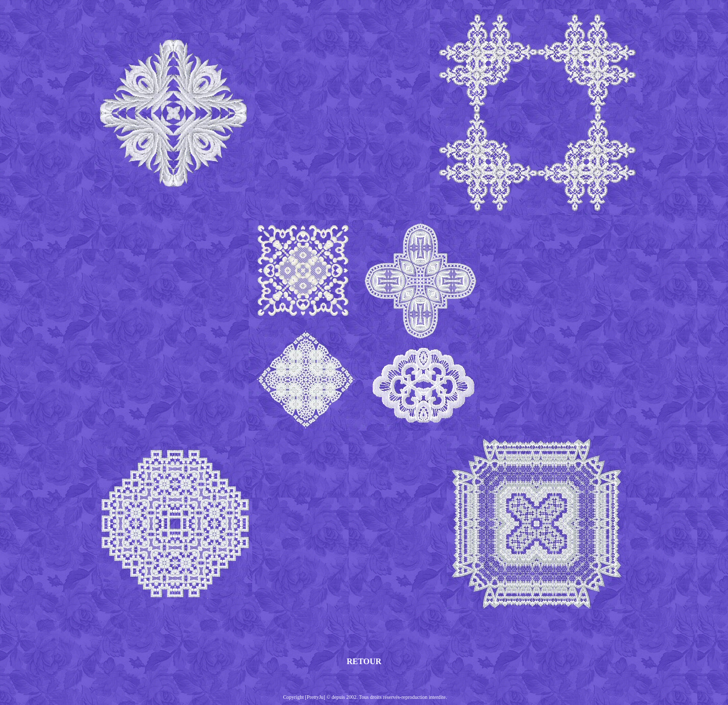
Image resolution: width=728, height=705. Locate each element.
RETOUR (364, 661)
